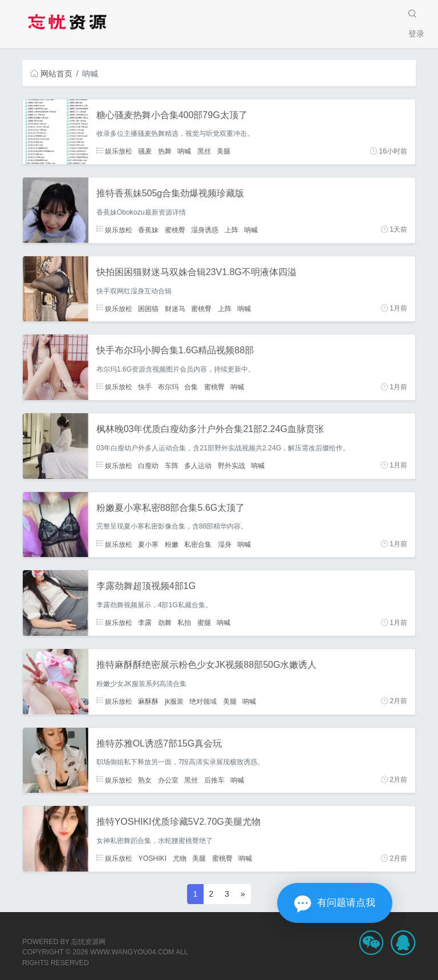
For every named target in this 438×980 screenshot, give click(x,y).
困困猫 (148, 308)
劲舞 (165, 623)
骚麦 (145, 151)
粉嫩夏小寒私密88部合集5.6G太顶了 (171, 508)
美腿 (224, 151)
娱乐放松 (114, 151)
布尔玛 (168, 387)
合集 (191, 387)
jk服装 (174, 701)
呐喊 (184, 151)
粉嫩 (172, 544)
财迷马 (175, 308)
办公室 (168, 780)
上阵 (232, 229)
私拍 (184, 623)
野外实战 (232, 465)
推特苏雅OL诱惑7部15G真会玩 (159, 743)
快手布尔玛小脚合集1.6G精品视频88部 (175, 350)
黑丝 (204, 151)
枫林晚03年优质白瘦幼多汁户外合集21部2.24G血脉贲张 (210, 429)
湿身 (225, 544)
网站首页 (51, 74)
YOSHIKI (152, 858)
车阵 (172, 465)
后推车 (214, 780)
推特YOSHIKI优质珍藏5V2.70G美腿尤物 (179, 822)
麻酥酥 (148, 701)
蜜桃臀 (175, 229)
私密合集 (198, 544)
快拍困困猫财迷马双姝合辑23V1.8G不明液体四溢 (196, 272)
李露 (145, 623)
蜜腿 (204, 623)
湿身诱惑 (205, 229)
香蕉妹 (148, 229)
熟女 (145, 780)
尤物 (180, 858)
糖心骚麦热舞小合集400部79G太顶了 (172, 115)
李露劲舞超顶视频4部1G (146, 586)
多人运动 (198, 465)
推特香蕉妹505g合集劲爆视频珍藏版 (171, 193)
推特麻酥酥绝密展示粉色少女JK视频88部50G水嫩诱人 (207, 665)
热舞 (165, 151)
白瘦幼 (148, 465)
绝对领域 (203, 701)
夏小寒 (148, 544)
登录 (416, 34)
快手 (145, 387)
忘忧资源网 (88, 942)
